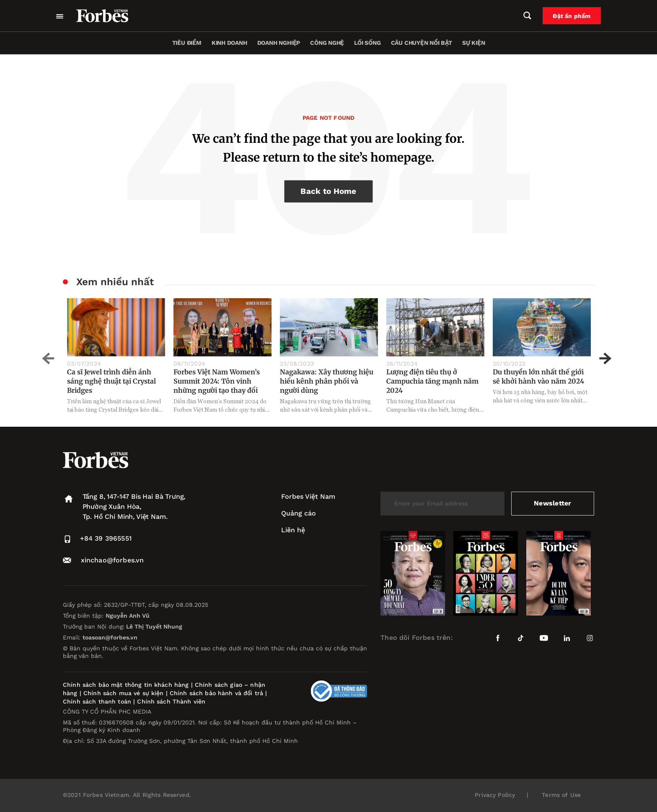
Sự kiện (474, 43)
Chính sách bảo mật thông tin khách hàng (126, 685)
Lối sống (367, 43)
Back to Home (328, 191)
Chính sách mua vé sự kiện (125, 693)
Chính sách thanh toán (97, 701)
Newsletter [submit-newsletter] (552, 503)
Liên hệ (293, 530)
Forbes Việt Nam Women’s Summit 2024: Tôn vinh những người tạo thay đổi (217, 381)
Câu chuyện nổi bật (422, 43)
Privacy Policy (495, 795)
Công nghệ (327, 43)
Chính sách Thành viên (171, 701)
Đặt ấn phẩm (572, 16)
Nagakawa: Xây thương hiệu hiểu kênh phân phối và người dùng (327, 381)
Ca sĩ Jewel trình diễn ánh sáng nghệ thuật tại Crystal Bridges (111, 381)
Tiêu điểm (187, 43)
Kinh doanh (229, 43)
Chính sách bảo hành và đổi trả (216, 693)
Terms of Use (561, 795)
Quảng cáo (299, 513)
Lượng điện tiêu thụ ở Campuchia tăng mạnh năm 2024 (432, 381)
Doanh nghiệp (279, 43)
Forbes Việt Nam (308, 496)
